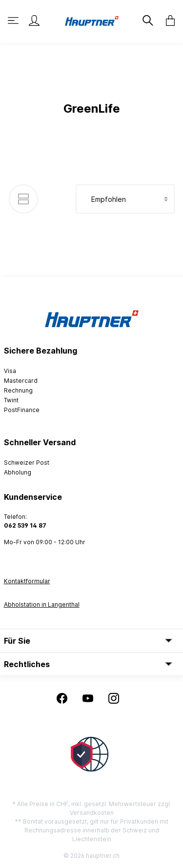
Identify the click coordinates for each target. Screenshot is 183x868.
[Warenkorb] (167, 20)
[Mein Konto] (34, 20)
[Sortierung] (125, 199)
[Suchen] (147, 20)
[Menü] (14, 20)
